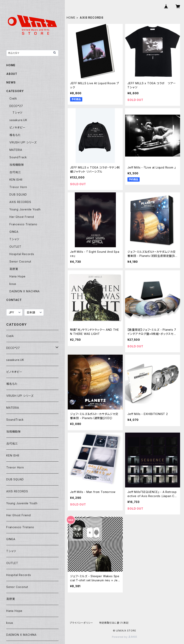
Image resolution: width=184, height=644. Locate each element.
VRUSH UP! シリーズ (23, 142)
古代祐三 (15, 172)
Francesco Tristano (23, 224)
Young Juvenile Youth (25, 209)
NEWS (11, 82)
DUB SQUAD (18, 194)
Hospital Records (22, 254)
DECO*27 (16, 106)
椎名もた (15, 135)
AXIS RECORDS (20, 202)
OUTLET (15, 247)
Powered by (124, 637)
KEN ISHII (16, 180)
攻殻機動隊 (17, 165)
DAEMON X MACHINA (25, 291)
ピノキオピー (17, 127)
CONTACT (14, 300)
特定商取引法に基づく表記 (114, 623)
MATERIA (16, 150)
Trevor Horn (18, 187)
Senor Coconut (20, 261)
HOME (71, 18)
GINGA (14, 232)
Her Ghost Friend (22, 217)
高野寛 (14, 269)
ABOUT (12, 74)
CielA (13, 98)
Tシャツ (17, 113)
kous (13, 284)
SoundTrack (18, 157)
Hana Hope (17, 276)
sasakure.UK (18, 120)
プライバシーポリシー (81, 623)
